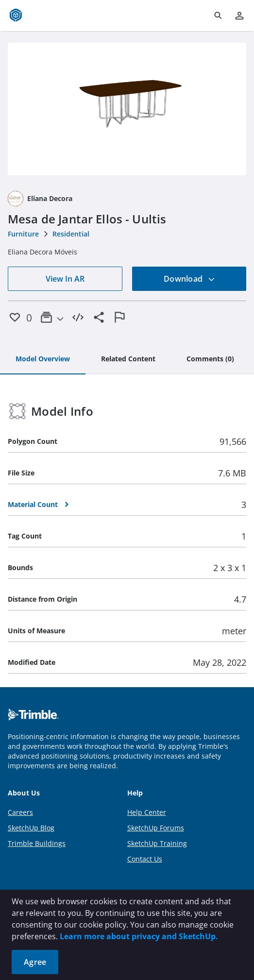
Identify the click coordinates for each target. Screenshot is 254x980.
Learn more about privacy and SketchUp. (139, 936)
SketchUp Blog (31, 828)
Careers (20, 812)
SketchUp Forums (156, 828)
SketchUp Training (157, 843)
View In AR (65, 279)
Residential (71, 234)
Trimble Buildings (37, 843)
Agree (35, 962)
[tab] (43, 359)
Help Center (147, 812)
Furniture (23, 234)
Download (189, 279)
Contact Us (145, 859)
